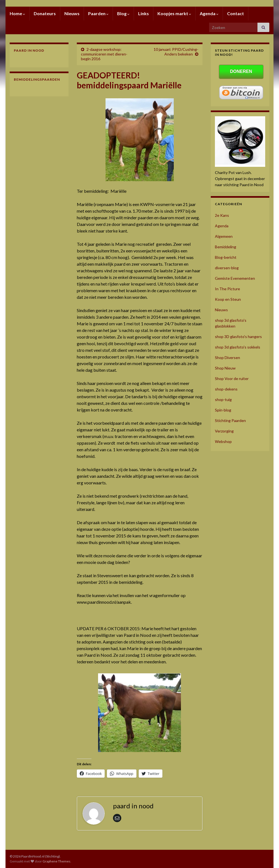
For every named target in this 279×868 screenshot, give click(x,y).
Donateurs (45, 13)
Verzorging (224, 431)
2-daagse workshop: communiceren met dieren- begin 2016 (104, 54)
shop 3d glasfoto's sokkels (238, 347)
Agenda (209, 13)
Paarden (98, 13)
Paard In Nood (29, 50)
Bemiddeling (226, 247)
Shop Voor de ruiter (232, 378)
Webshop (223, 441)
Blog (123, 13)
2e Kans (222, 215)
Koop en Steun (228, 299)
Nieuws (72, 13)
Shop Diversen (227, 358)
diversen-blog (227, 268)
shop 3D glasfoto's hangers (238, 337)
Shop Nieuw (225, 368)
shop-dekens (226, 389)
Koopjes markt (174, 13)
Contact (235, 13)
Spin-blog (223, 410)
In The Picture (227, 289)
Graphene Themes (56, 861)
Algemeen (224, 236)
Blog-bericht (226, 257)
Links (144, 13)
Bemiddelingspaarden (37, 79)
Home (17, 13)
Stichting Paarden (230, 420)
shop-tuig (223, 399)
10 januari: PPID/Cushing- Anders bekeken (176, 52)
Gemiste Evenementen (235, 278)
